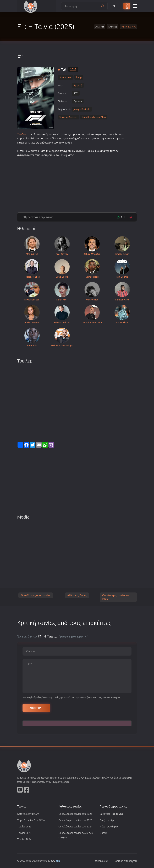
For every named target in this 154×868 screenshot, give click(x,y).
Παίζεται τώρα (107, 820)
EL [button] (115, 6)
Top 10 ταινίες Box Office (31, 820)
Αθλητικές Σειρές (77, 595)
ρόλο (53, 138)
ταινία (57, 134)
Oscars (104, 833)
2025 (73, 69)
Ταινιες (113, 27)
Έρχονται (112, 814)
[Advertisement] (77, 183)
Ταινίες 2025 (24, 833)
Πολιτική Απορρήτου (125, 861)
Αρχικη (100, 27)
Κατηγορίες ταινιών (28, 814)
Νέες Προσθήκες (109, 826)
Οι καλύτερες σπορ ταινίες (36, 595)
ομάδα (68, 143)
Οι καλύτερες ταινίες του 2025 (116, 597)
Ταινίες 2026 (24, 826)
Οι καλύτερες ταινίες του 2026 (75, 814)
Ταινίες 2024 (24, 839)
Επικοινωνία (101, 861)
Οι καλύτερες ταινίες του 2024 (75, 826)
